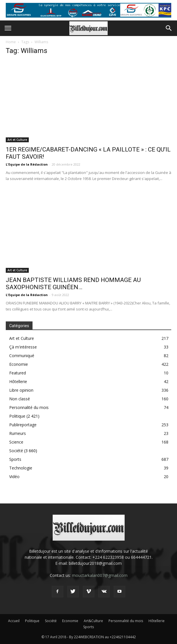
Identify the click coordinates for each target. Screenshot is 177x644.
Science (16, 442)
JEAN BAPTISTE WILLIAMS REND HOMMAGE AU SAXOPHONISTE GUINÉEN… (73, 284)
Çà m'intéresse (23, 347)
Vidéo (14, 477)
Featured (18, 373)
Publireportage (23, 425)
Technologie (21, 468)
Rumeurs (18, 433)
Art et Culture (17, 140)
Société (16, 451)
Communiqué (22, 356)
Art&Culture (93, 621)
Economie (19, 364)
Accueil (14, 621)
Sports (15, 459)
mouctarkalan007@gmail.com (100, 575)
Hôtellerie (18, 381)
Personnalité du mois (29, 407)
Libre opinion (21, 390)
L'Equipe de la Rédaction (27, 164)
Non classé (20, 399)
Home (11, 42)
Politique (17, 416)
